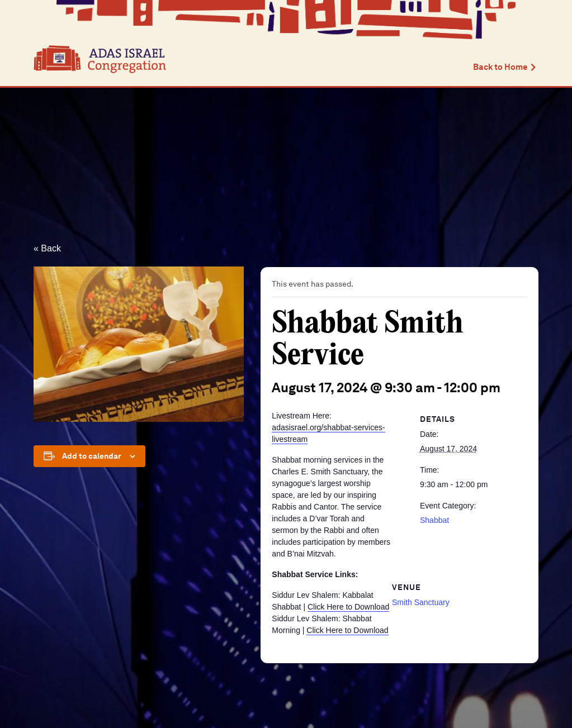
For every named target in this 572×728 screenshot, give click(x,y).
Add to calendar (92, 456)
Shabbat (434, 520)
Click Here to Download (348, 607)
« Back (47, 248)
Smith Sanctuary (421, 602)
